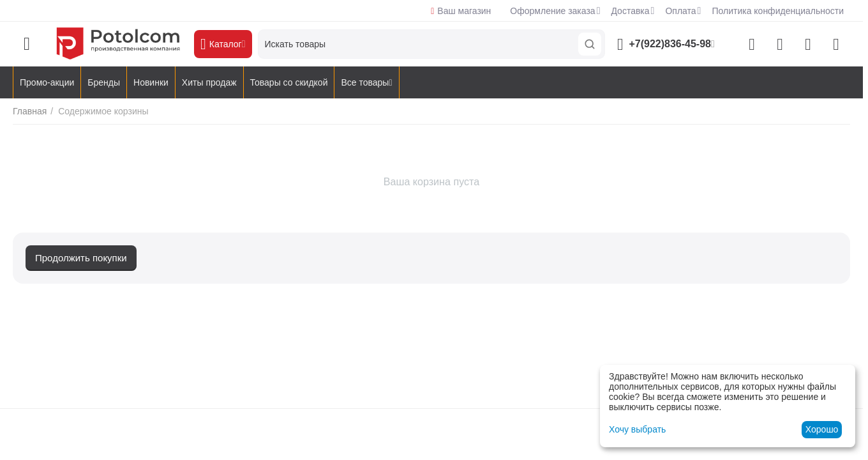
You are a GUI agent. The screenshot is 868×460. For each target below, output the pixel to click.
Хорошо (822, 429)
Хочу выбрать (637, 429)
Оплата (680, 11)
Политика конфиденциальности (778, 11)
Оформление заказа (552, 11)
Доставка (630, 11)
